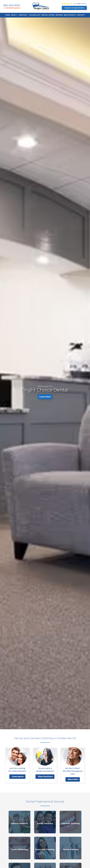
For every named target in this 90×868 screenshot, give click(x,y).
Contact (81, 15)
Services (23, 15)
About (14, 15)
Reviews (59, 15)
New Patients (70, 15)
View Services (45, 777)
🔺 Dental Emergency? (12, 8)
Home (8, 15)
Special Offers (48, 15)
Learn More (45, 397)
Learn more (17, 777)
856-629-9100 (12, 5)
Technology (35, 15)
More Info (73, 779)
